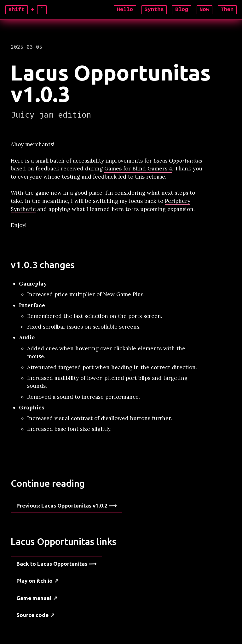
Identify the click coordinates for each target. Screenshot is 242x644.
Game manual (34, 598)
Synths (154, 10)
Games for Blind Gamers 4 (138, 169)
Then (227, 10)
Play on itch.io (35, 581)
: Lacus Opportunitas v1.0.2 (62, 505)
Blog (182, 10)
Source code (32, 615)
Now (204, 10)
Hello (125, 10)
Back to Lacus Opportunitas (52, 564)
